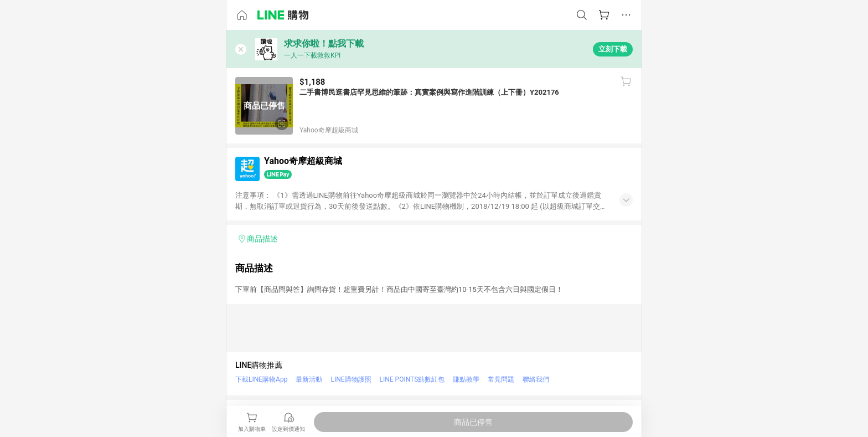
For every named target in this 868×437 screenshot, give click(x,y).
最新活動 (309, 379)
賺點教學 (466, 379)
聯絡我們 (536, 379)
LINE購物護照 (351, 379)
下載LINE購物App (261, 379)
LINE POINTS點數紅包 (412, 379)
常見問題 (501, 379)
